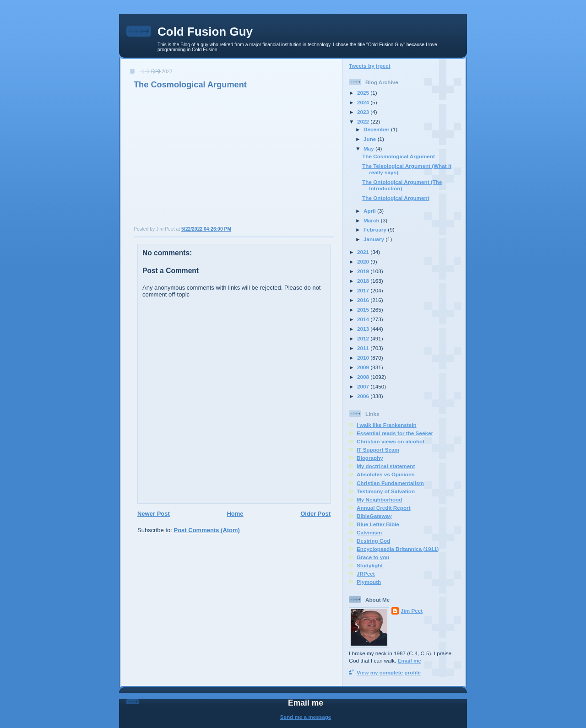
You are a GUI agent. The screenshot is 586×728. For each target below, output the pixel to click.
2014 (364, 319)
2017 (364, 290)
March (372, 220)
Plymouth (369, 582)
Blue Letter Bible (378, 524)
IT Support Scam (378, 450)
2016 (364, 300)
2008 (364, 377)
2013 (364, 329)
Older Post (315, 514)
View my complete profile (389, 672)
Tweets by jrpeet (370, 66)
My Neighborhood (379, 499)
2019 (364, 271)
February (376, 229)
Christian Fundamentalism (390, 483)
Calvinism (369, 532)
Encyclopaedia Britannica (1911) (398, 549)
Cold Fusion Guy (205, 32)
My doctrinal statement (386, 466)
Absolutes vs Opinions (386, 474)
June (371, 139)
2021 (364, 252)
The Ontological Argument (396, 198)
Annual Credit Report (384, 508)
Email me (410, 661)
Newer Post (154, 514)
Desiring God (373, 541)
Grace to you (373, 557)
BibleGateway (374, 516)
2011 (364, 348)
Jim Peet (412, 611)
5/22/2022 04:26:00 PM (206, 229)
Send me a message (306, 717)
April (370, 211)
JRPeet (366, 574)
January (374, 239)
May (369, 148)
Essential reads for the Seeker (395, 433)
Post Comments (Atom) (207, 530)
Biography (370, 458)
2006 (364, 396)
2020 (364, 262)
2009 (364, 367)
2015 (364, 310)
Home (235, 514)
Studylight (370, 565)
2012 (364, 338)
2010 (364, 358)
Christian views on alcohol (390, 441)
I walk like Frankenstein (387, 425)
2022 (364, 121)
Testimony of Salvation (386, 491)
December (377, 129)
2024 (364, 102)
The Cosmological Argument (190, 85)
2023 (364, 112)
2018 (364, 281)
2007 (364, 386)
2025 (364, 93)
